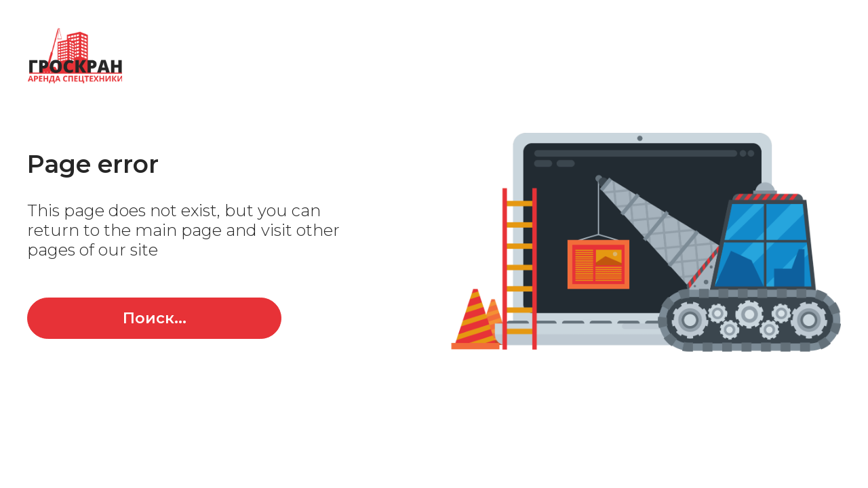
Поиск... (155, 318)
